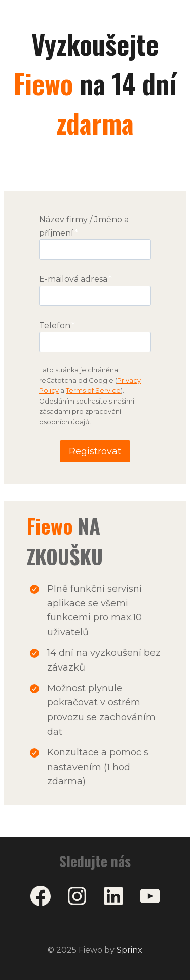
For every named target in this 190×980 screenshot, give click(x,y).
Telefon (57, 325)
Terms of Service (93, 391)
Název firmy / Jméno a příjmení (84, 226)
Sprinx (129, 950)
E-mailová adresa (75, 279)
